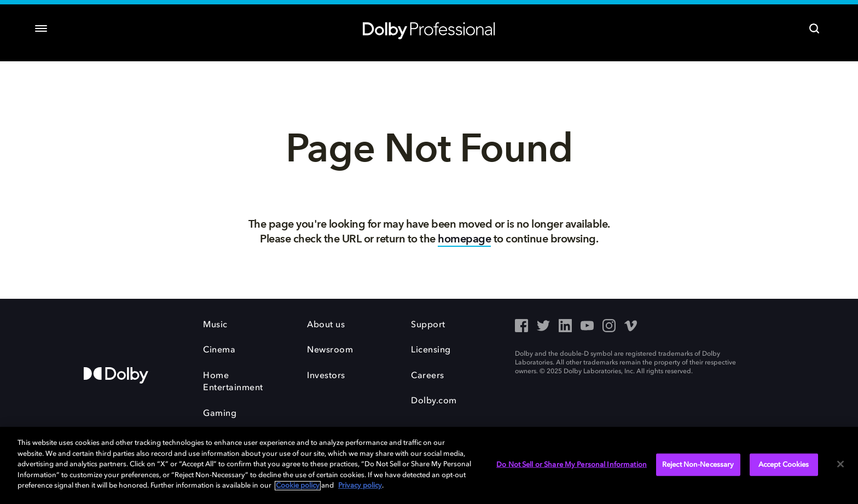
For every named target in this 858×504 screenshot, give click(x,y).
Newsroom (330, 350)
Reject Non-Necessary (698, 464)
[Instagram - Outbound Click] (609, 327)
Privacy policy (360, 486)
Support (428, 325)
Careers (428, 376)
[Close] (840, 464)
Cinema (219, 350)
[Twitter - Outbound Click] (543, 327)
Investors (326, 376)
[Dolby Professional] (429, 28)
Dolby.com (434, 401)
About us (326, 325)
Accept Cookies (784, 464)
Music (215, 325)
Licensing (431, 350)
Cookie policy (298, 486)
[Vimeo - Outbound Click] (631, 327)
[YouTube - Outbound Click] (587, 327)
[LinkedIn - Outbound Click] (565, 327)
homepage (464, 239)
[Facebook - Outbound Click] (521, 327)
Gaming (220, 414)
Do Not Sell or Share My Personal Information (572, 464)
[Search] (814, 28)
